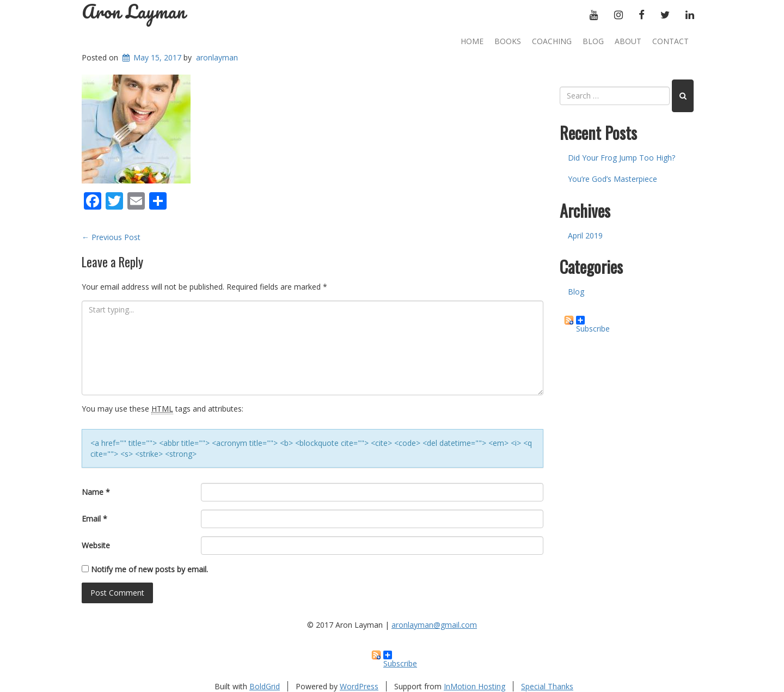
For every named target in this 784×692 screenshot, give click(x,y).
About (628, 41)
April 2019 (585, 235)
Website (96, 545)
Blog (593, 41)
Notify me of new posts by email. (149, 569)
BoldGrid (265, 686)
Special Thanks (547, 686)
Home (472, 41)
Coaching (552, 41)
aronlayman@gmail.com (434, 625)
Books (508, 41)
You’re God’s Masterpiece (612, 179)
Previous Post (111, 237)
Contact (670, 41)
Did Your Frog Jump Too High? (621, 158)
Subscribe (593, 320)
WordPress (359, 686)
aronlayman (217, 57)
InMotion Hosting (474, 686)
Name (96, 492)
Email (94, 519)
